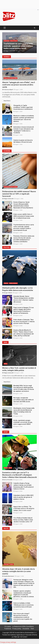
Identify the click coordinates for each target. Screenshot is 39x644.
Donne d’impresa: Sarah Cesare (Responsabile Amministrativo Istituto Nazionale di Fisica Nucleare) (7, 206)
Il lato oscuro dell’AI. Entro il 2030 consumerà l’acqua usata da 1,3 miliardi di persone (7, 217)
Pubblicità (8, 629)
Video (6, 364)
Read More (7, 101)
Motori (6, 468)
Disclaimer (26, 629)
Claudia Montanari (9, 576)
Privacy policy (17, 629)
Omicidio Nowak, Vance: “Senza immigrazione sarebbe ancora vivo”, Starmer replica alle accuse (7, 300)
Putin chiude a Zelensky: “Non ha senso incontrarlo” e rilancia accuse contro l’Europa (7, 322)
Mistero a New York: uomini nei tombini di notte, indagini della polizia (19, 356)
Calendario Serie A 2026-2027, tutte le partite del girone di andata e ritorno (7, 498)
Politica (6, 283)
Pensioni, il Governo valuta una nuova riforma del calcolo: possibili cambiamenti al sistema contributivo (7, 240)
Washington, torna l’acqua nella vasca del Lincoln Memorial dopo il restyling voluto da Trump (7, 412)
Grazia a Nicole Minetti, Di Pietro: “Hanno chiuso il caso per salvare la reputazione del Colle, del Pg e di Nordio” (7, 334)
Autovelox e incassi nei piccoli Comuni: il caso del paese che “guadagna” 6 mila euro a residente (7, 131)
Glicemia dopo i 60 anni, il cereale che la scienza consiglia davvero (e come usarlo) (19, 549)
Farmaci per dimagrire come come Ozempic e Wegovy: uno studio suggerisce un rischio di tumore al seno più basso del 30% (7, 583)
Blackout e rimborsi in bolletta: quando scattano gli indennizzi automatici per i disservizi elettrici (7, 120)
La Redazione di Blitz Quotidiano (23, 626)
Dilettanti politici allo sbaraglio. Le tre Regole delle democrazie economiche (19, 268)
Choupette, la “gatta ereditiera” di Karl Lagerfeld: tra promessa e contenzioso (7, 108)
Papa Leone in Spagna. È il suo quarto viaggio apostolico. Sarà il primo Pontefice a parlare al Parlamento (7, 311)
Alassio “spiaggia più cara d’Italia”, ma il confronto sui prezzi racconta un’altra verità (19, 70)
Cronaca (6, 78)
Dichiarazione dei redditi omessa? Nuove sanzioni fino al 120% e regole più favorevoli (19, 171)
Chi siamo (8, 626)
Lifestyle (6, 564)
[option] (19, 43)
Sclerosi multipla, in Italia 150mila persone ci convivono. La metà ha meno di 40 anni (7, 606)
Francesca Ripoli (8, 90)
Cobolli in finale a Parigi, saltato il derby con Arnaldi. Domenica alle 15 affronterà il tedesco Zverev (7, 487)
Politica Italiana (13, 283)
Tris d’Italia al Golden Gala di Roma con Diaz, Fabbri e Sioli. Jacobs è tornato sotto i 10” (7, 521)
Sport (10, 468)
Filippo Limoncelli (10, 51)
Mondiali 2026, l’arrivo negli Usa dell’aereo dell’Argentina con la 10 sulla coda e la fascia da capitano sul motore (7, 390)
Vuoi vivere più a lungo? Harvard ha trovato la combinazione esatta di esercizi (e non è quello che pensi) (7, 617)
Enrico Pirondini (8, 480)
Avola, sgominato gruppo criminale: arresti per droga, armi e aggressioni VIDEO (7, 423)
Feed (32, 629)
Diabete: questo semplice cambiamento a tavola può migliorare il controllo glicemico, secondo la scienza (7, 595)
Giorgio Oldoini (8, 293)
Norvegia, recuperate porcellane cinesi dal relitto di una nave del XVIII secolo (7, 401)
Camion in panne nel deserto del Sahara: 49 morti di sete (7, 142)
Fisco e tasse (14, 41)
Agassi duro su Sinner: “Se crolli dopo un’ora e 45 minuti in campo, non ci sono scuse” (7, 509)
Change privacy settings (8, 642)
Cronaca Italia (13, 78)
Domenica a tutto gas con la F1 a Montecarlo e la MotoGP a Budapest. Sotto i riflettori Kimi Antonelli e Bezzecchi (19, 452)
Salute (12, 564)
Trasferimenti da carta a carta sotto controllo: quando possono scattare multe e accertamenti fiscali (18, 46)
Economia (7, 41)
